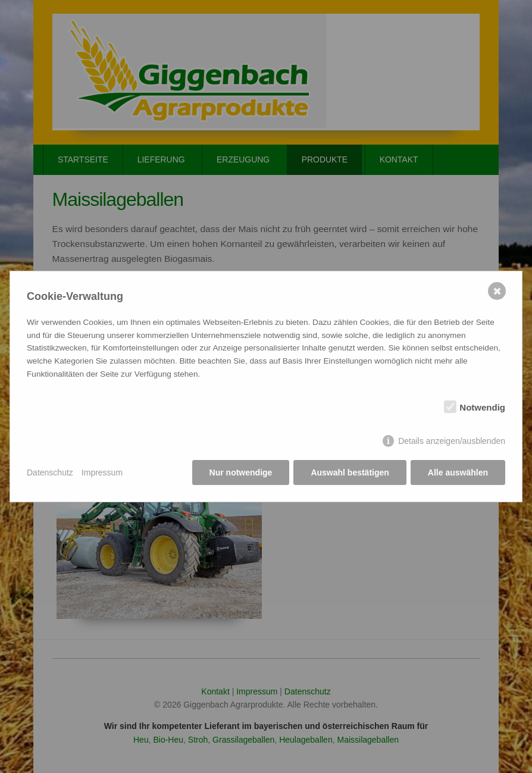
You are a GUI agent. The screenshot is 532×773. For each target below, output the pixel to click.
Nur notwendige (241, 472)
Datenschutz (50, 472)
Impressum (102, 472)
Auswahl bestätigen (350, 472)
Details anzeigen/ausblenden (452, 441)
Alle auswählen (458, 472)
